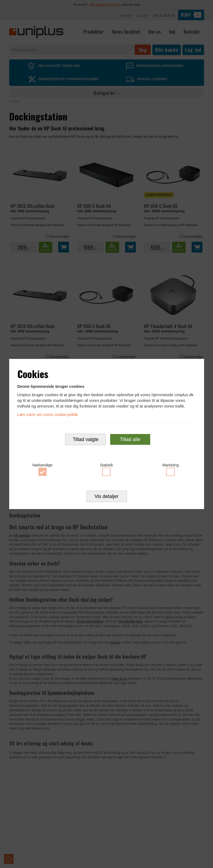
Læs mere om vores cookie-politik (48, 414)
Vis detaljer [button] (106, 497)
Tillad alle (130, 439)
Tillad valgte (86, 439)
